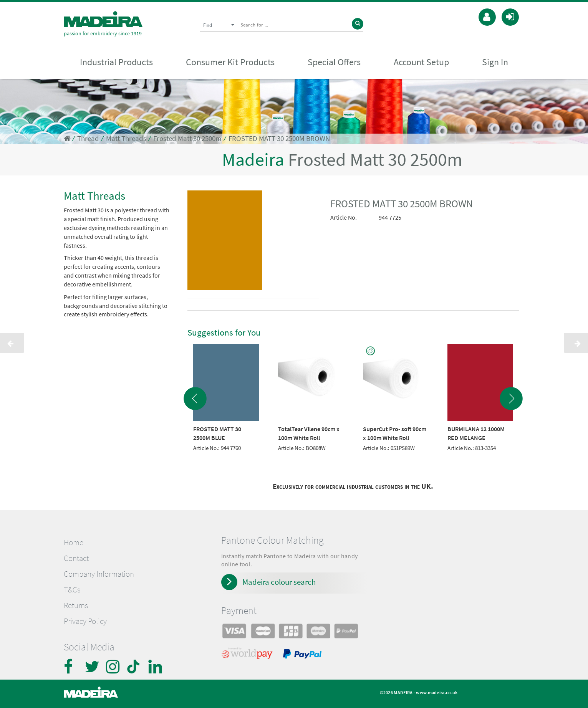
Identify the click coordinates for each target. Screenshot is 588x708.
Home (74, 543)
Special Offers (334, 62)
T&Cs (72, 590)
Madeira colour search (279, 582)
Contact (76, 558)
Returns (76, 605)
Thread (88, 138)
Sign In (495, 62)
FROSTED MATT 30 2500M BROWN (279, 138)
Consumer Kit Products (230, 62)
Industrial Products (116, 62)
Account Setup (421, 62)
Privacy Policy (85, 621)
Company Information (99, 574)
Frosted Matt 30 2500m (187, 138)
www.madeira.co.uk (437, 692)
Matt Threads (126, 138)
